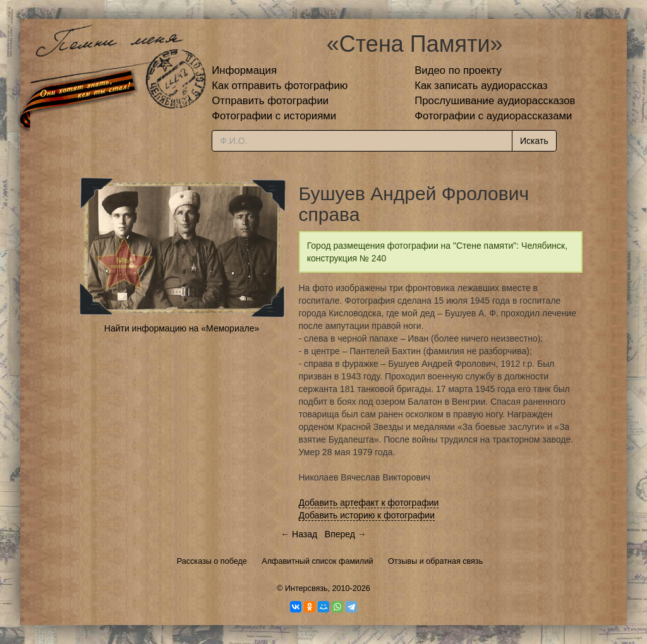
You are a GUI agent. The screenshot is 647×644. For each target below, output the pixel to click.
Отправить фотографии (270, 101)
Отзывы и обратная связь (435, 561)
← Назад (299, 534)
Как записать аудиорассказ (481, 86)
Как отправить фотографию (280, 86)
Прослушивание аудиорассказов (495, 101)
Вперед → (346, 534)
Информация (244, 70)
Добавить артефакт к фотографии (369, 503)
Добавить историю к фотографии (367, 515)
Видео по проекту (458, 70)
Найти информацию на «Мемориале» (182, 328)
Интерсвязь (306, 588)
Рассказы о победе (212, 561)
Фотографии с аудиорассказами (493, 116)
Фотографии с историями (274, 116)
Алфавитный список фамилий (317, 561)
